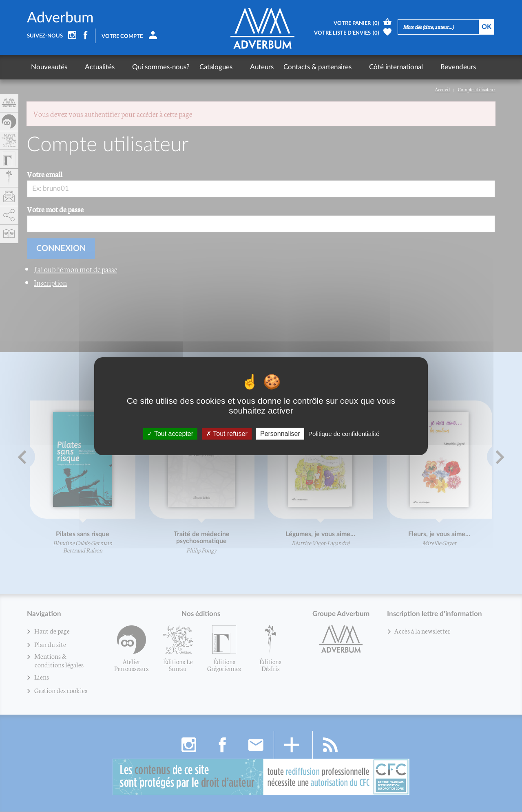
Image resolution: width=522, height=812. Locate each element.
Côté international (365, 67)
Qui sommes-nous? (145, 67)
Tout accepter (170, 433)
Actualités (92, 67)
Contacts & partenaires (294, 67)
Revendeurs (419, 67)
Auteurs (239, 67)
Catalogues (200, 67)
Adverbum (60, 18)
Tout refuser (227, 433)
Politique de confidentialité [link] (344, 433)
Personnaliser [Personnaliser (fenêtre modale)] (280, 433)
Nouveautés (49, 67)
